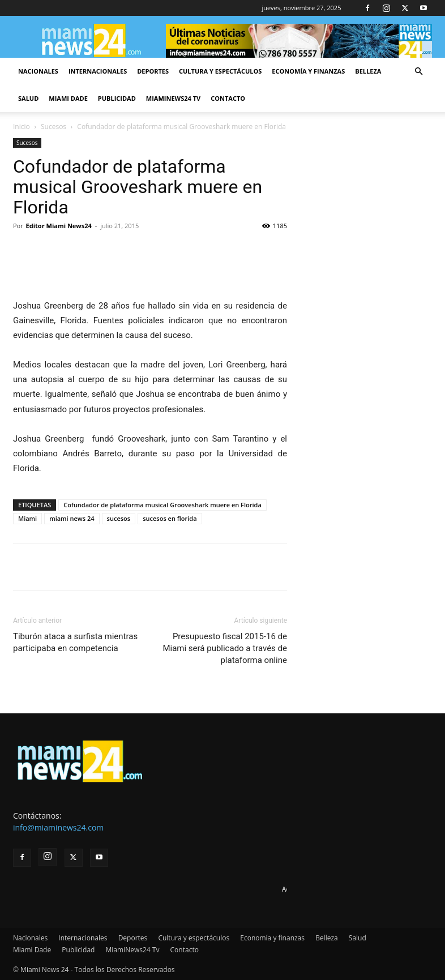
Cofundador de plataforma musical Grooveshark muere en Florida (162, 505)
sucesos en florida (170, 518)
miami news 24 (72, 518)
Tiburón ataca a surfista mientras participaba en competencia (75, 642)
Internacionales (98, 71)
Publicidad (117, 98)
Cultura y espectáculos (220, 71)
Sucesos (54, 127)
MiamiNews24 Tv (173, 98)
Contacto (228, 98)
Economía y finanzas (308, 71)
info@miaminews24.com (58, 827)
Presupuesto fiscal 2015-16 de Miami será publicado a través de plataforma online (225, 648)
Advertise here (305, 889)
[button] (418, 72)
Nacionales (38, 71)
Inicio (22, 127)
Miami (27, 518)
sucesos (119, 518)
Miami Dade (68, 98)
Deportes (153, 71)
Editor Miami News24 (59, 226)
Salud (28, 98)
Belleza (368, 71)
